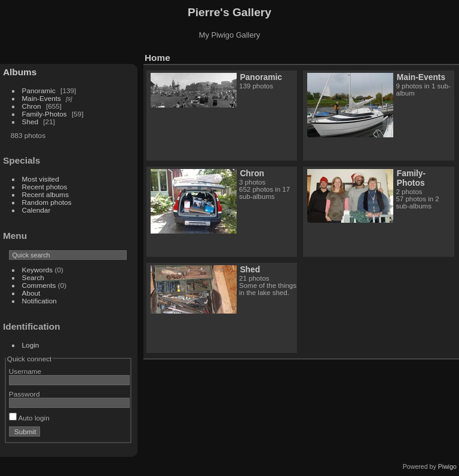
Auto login (29, 418)
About (31, 293)
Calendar (36, 210)
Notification (39, 301)
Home (157, 58)
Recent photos (45, 187)
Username (25, 371)
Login (31, 345)
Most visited (41, 179)
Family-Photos (45, 114)
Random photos (47, 202)
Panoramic (39, 90)
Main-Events (42, 98)
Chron (32, 106)
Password (25, 394)
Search (33, 277)
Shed (30, 122)
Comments (39, 285)
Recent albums (45, 194)
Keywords (38, 270)
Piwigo (447, 466)
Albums (20, 72)
